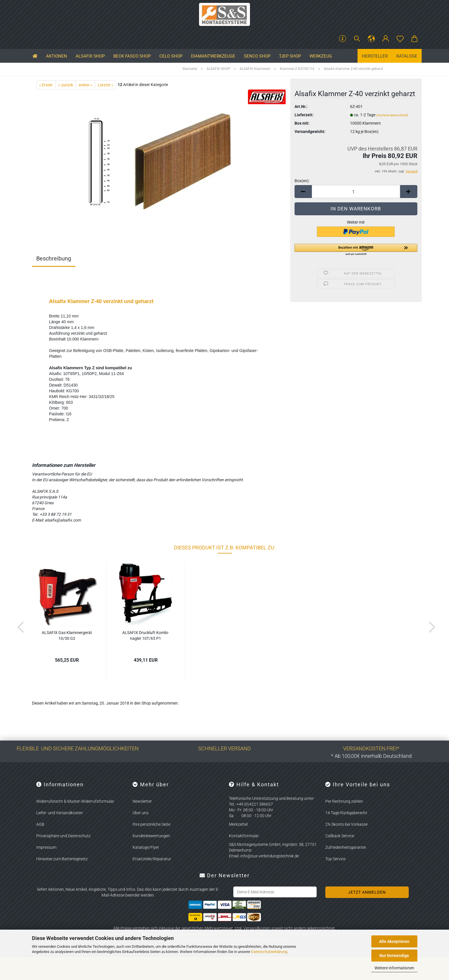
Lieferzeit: (304, 115)
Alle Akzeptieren (394, 941)
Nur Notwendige (394, 956)
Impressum (46, 847)
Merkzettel (238, 824)
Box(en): (302, 181)
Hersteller (375, 56)
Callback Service (340, 836)
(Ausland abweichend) (392, 115)
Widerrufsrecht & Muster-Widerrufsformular (75, 801)
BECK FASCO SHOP (132, 56)
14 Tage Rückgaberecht (346, 813)
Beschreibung (54, 258)
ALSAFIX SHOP (90, 56)
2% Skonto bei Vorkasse (346, 824)
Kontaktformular (244, 836)
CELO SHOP (171, 56)
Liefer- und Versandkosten (60, 813)
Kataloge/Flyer (146, 847)
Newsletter (142, 801)
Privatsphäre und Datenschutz (63, 836)
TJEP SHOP (290, 56)
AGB (40, 824)
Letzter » (106, 85)
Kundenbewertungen (151, 836)
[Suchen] (357, 39)
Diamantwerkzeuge (213, 56)
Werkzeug (321, 56)
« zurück (66, 85)
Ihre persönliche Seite (151, 824)
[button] (371, 39)
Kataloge (407, 56)
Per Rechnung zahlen (344, 801)
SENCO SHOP (257, 56)
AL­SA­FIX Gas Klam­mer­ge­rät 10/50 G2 (67, 635)
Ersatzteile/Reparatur (152, 859)
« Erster (46, 85)
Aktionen (57, 56)
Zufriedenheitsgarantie (346, 847)
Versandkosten (257, 928)
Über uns (141, 813)
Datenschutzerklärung (269, 952)
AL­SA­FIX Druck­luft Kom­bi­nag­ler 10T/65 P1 (146, 635)
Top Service (335, 859)
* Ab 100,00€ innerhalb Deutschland (371, 756)
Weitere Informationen (394, 968)
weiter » (85, 85)
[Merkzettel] (400, 39)
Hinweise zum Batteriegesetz (62, 859)
